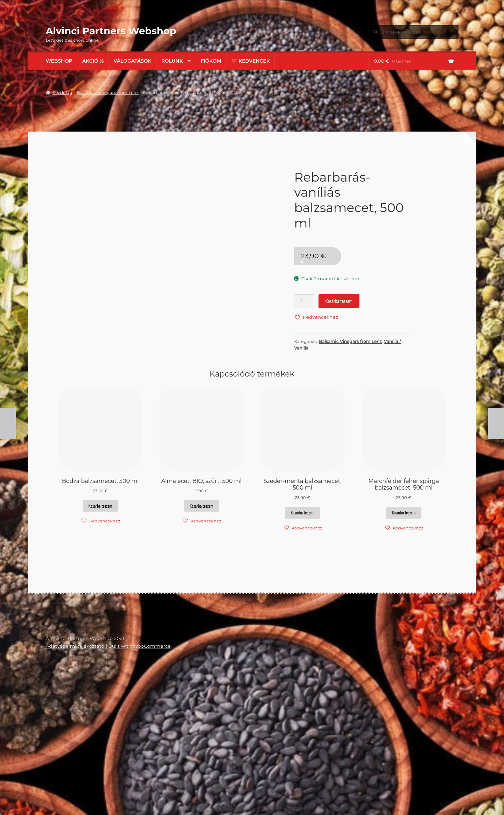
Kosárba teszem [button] (100, 645)
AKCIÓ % (93, 61)
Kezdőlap (62, 93)
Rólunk (172, 61)
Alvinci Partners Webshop (111, 31)
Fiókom (211, 61)
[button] (316, 317)
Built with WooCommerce (139, 786)
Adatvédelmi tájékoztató (75, 786)
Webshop (59, 61)
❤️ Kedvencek (251, 61)
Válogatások (133, 61)
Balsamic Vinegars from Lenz (108, 93)
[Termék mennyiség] (304, 301)
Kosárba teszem (339, 301)
